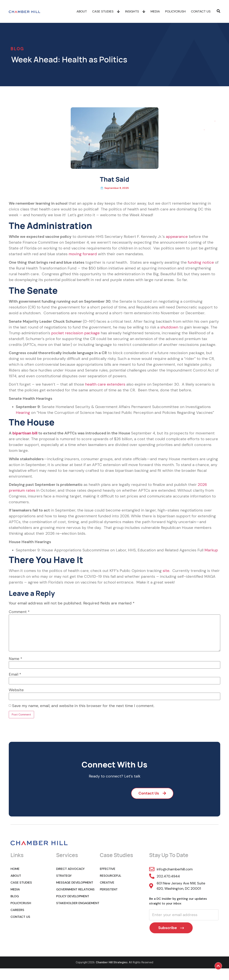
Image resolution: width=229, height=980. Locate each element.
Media (155, 11)
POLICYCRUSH (175, 11)
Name (16, 659)
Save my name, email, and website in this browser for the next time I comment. (83, 706)
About (82, 11)
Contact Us (201, 11)
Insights (135, 11)
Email (15, 674)
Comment (19, 612)
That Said (115, 179)
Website (16, 690)
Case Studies (106, 11)
